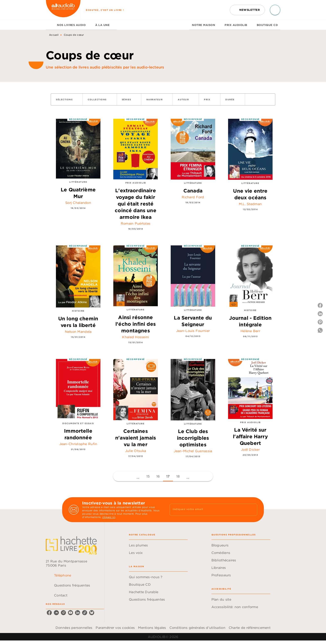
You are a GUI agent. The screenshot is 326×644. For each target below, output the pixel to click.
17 (168, 476)
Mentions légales (152, 628)
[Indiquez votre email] (208, 510)
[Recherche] (275, 10)
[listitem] (49, 613)
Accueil (54, 35)
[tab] (50, 25)
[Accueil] (63, 10)
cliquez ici (109, 517)
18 (178, 476)
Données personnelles (74, 628)
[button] (247, 10)
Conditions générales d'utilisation (197, 628)
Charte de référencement (250, 628)
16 (158, 476)
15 (148, 476)
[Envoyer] (252, 510)
